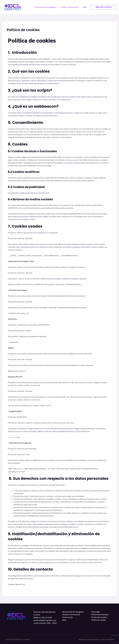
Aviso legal (96, 612)
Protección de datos (99, 617)
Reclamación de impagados (73, 612)
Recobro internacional (71, 615)
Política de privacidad (100, 615)
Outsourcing (67, 617)
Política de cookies (99, 620)
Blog (64, 620)
